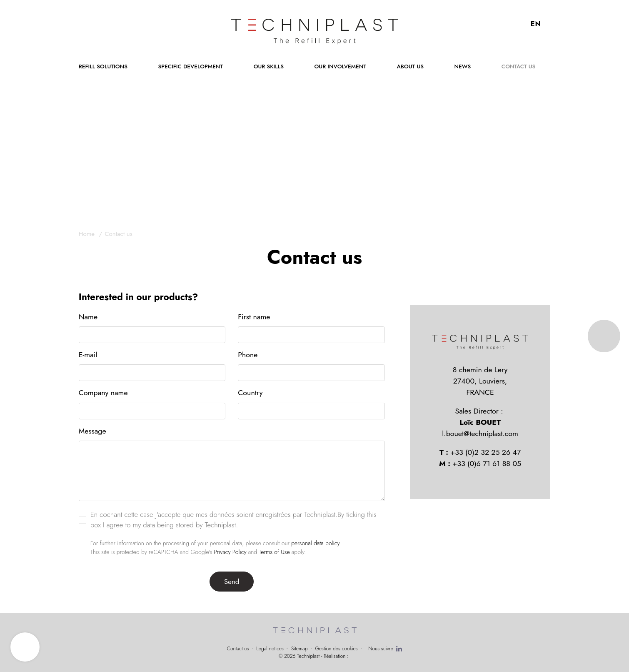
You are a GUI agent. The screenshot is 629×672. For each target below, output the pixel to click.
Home (88, 234)
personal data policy (315, 544)
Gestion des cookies (336, 649)
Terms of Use (274, 553)
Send (232, 582)
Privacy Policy (230, 553)
